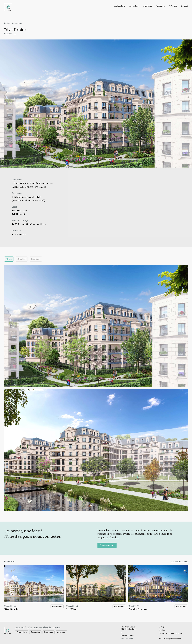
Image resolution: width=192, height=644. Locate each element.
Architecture (120, 6)
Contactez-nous (107, 545)
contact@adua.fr (127, 638)
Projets (7, 23)
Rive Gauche (12, 609)
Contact (184, 6)
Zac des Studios (138, 609)
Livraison (36, 259)
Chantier (22, 259)
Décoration (134, 6)
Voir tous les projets (179, 561)
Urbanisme (147, 6)
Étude (9, 259)
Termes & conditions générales (171, 633)
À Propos (173, 6)
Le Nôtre (71, 609)
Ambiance (160, 6)
